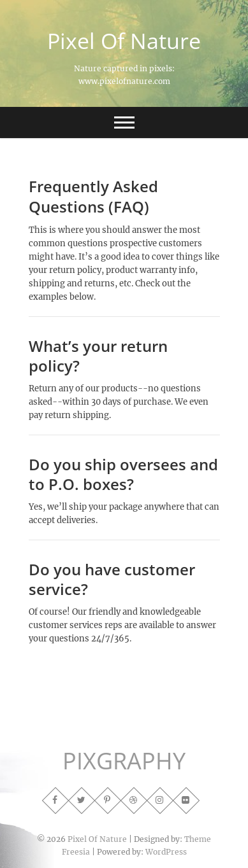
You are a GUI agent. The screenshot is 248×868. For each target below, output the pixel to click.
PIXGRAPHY (124, 761)
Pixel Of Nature (124, 41)
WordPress (166, 852)
